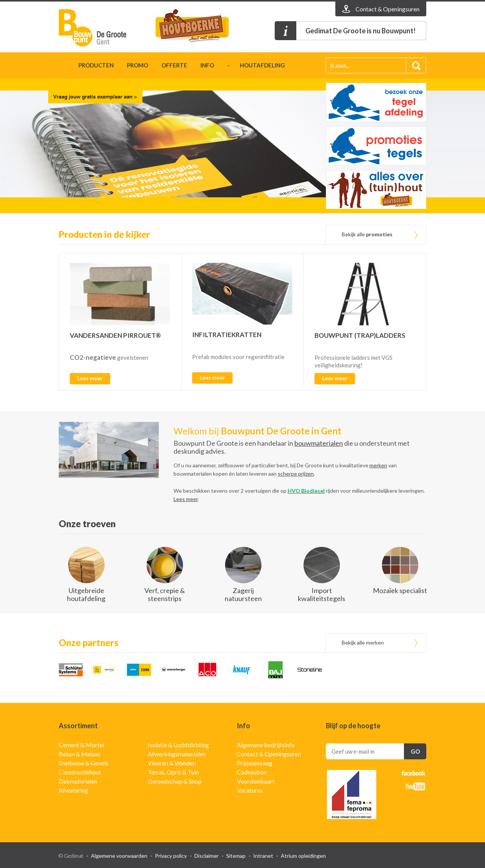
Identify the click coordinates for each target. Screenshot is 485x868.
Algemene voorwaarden (119, 856)
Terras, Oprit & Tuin (173, 772)
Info (207, 65)
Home (62, 66)
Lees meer (90, 378)
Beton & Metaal (79, 754)
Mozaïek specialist (400, 590)
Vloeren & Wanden (172, 763)
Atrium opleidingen (303, 856)
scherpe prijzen (296, 474)
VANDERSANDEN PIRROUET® (115, 335)
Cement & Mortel (81, 745)
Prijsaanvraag (255, 763)
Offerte (174, 65)
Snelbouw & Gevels (84, 763)
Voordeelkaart (256, 781)
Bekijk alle (367, 234)
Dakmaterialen (78, 781)
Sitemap (236, 856)
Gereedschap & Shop (175, 781)
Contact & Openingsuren (269, 754)
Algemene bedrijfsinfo (266, 745)
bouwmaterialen (319, 443)
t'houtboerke (199, 28)
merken (378, 465)
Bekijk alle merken (363, 642)
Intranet (263, 856)
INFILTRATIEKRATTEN (227, 335)
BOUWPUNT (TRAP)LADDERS (360, 335)
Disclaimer (207, 856)
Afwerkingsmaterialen (177, 754)
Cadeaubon (252, 772)
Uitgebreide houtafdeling (86, 594)
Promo (138, 65)
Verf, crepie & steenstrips (165, 594)
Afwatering (74, 790)
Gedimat (102, 28)
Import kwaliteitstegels (322, 594)
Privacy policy (171, 856)
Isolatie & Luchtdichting (178, 745)
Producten (96, 65)
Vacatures (250, 790)
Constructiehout (80, 772)
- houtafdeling (256, 65)
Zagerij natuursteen (243, 594)
